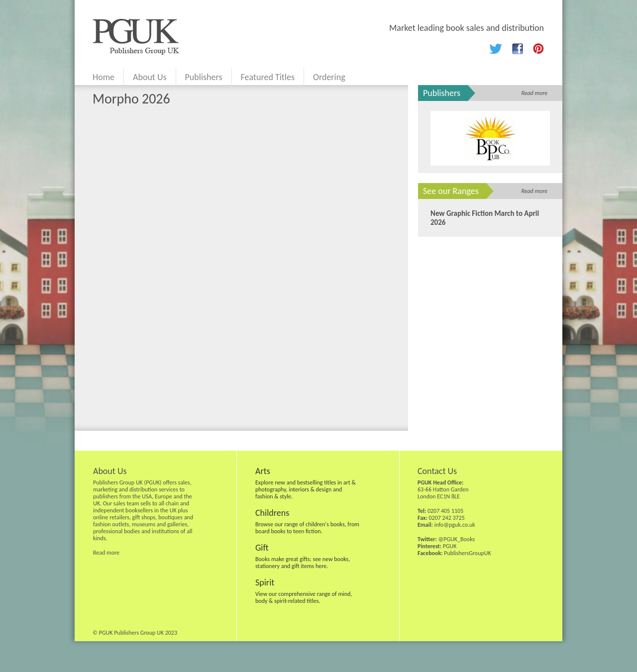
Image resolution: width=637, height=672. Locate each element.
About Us (150, 77)
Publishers (204, 77)
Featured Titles (268, 77)
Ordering (329, 77)
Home (104, 77)
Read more (534, 93)
